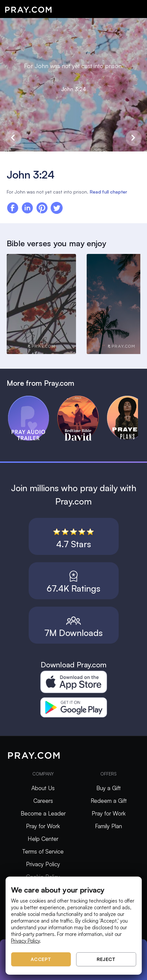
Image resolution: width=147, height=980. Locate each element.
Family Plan (108, 826)
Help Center (43, 839)
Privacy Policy (43, 864)
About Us (43, 788)
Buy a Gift (108, 788)
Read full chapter (108, 192)
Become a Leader (43, 813)
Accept (41, 959)
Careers (43, 801)
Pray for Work (43, 826)
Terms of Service (43, 851)
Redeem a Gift (109, 801)
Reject (106, 959)
